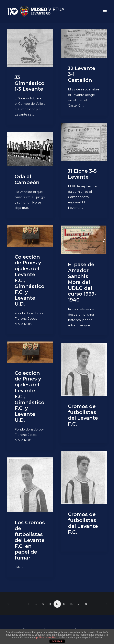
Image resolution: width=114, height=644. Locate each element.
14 (71, 604)
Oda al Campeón (27, 179)
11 (50, 604)
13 (64, 604)
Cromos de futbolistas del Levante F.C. (83, 415)
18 (86, 604)
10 (43, 604)
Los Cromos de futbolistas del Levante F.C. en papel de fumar (30, 540)
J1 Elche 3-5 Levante (82, 174)
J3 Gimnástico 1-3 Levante (30, 83)
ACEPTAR (57, 641)
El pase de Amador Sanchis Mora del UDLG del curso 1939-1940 (82, 282)
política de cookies (46, 637)
